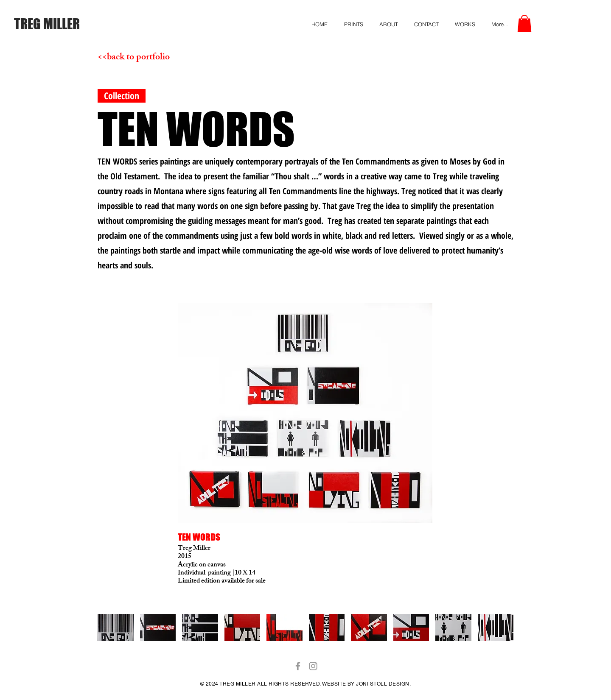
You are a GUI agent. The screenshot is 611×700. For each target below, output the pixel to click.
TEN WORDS (199, 537)
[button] (524, 24)
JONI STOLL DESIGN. (383, 684)
